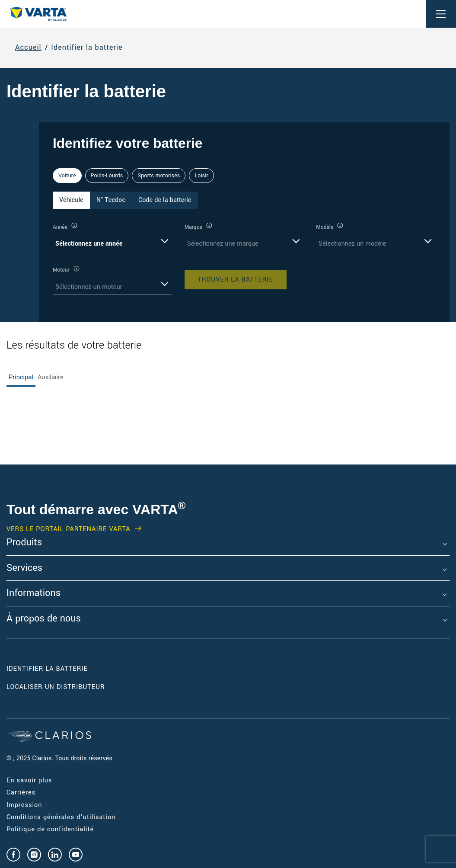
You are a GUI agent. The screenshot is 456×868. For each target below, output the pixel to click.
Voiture (67, 176)
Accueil (28, 48)
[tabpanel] (244, 258)
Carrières (21, 793)
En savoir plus (29, 780)
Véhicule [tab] (71, 200)
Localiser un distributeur (56, 687)
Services (24, 568)
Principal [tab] (21, 377)
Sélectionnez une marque (223, 244)
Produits (24, 543)
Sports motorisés (159, 176)
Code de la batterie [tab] (165, 200)
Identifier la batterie (87, 48)
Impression (24, 805)
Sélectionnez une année (89, 244)
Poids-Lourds (107, 176)
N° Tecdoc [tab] (111, 200)
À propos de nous (44, 619)
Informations (33, 593)
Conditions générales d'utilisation (61, 817)
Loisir (201, 176)
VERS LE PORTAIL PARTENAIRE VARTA (69, 529)
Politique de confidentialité (50, 829)
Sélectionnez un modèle (352, 244)
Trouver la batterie (236, 280)
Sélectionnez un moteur (89, 287)
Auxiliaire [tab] (51, 377)
